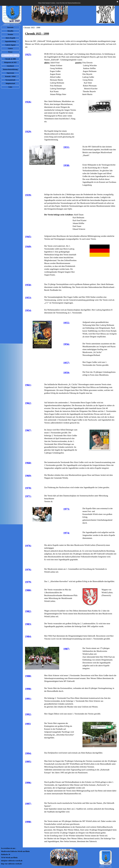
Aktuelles (10, 31)
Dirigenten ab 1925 (10, 62)
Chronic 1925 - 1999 (10, 55)
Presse (10, 52)
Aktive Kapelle (10, 38)
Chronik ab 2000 (10, 59)
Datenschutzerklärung (10, 69)
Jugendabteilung (10, 41)
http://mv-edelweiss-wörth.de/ (12, 864)
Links (10, 87)
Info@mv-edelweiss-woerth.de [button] (12, 861)
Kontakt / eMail (10, 76)
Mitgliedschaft (10, 83)
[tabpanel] (71, 40)
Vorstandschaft (10, 80)
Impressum (10, 73)
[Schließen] (117, 2)
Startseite (10, 27)
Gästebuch (10, 66)
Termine (10, 34)
